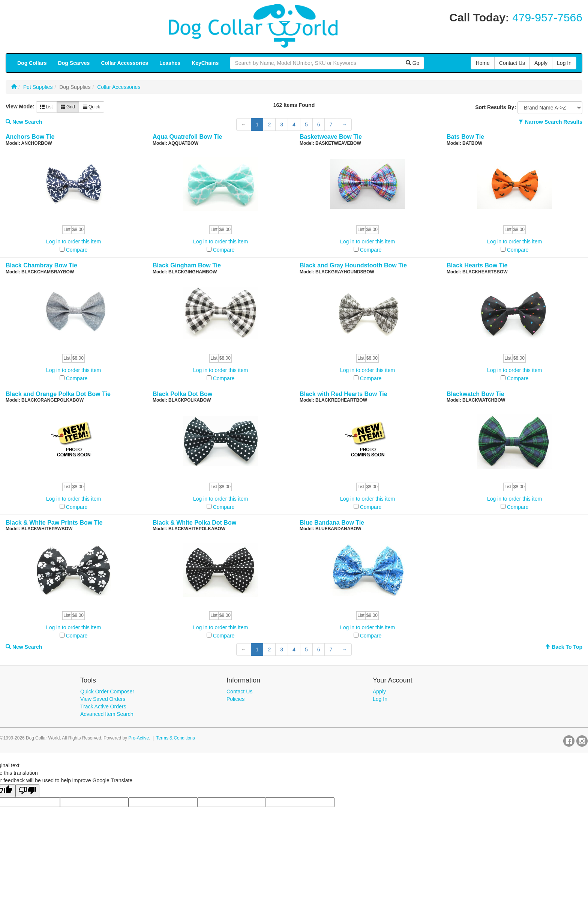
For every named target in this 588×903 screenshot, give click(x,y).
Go (413, 63)
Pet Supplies (38, 87)
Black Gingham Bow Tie (187, 265)
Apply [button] (541, 63)
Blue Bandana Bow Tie (332, 523)
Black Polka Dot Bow (182, 394)
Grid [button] (68, 107)
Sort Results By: (496, 107)
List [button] (46, 107)
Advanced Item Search (107, 714)
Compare (77, 250)
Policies (235, 699)
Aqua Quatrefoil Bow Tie (187, 137)
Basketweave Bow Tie (331, 137)
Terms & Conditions (176, 738)
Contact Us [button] (512, 63)
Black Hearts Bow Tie (477, 265)
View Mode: (20, 106)
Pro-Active (139, 738)
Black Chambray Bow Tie (41, 265)
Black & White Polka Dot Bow (194, 523)
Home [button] (482, 63)
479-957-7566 (547, 17)
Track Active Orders (103, 706)
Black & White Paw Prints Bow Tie (54, 523)
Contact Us (239, 691)
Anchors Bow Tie (30, 137)
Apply (379, 691)
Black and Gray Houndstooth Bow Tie (353, 265)
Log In (380, 699)
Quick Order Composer (107, 691)
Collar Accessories (119, 87)
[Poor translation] (27, 791)
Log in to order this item (73, 241)
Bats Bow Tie (465, 137)
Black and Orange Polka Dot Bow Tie (58, 394)
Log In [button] (564, 63)
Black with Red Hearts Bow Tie (343, 394)
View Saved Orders (103, 699)
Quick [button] (91, 107)
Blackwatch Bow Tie (475, 394)
